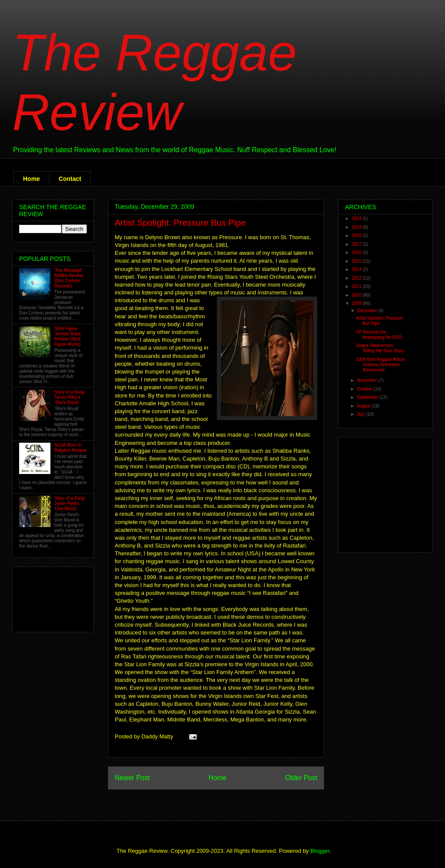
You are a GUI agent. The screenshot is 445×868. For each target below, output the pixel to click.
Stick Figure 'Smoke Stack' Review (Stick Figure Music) (68, 336)
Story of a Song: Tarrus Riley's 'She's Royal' (70, 397)
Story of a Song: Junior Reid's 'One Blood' (70, 503)
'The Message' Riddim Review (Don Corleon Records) (69, 278)
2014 (357, 269)
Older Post (301, 778)
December (367, 311)
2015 (357, 261)
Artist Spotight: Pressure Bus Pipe (180, 223)
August (364, 406)
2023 (357, 219)
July (361, 414)
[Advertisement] (46, 597)
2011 (357, 286)
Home (32, 179)
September (368, 397)
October (365, 389)
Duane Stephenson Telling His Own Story (380, 348)
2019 (357, 227)
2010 (357, 295)
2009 (357, 303)
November (367, 380)
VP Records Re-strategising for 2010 (379, 335)
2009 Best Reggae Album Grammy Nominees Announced (380, 365)
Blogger (320, 851)
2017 (357, 244)
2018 (357, 235)
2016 (357, 252)
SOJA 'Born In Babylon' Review (70, 448)
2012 (357, 278)
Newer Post (132, 778)
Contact (70, 179)
